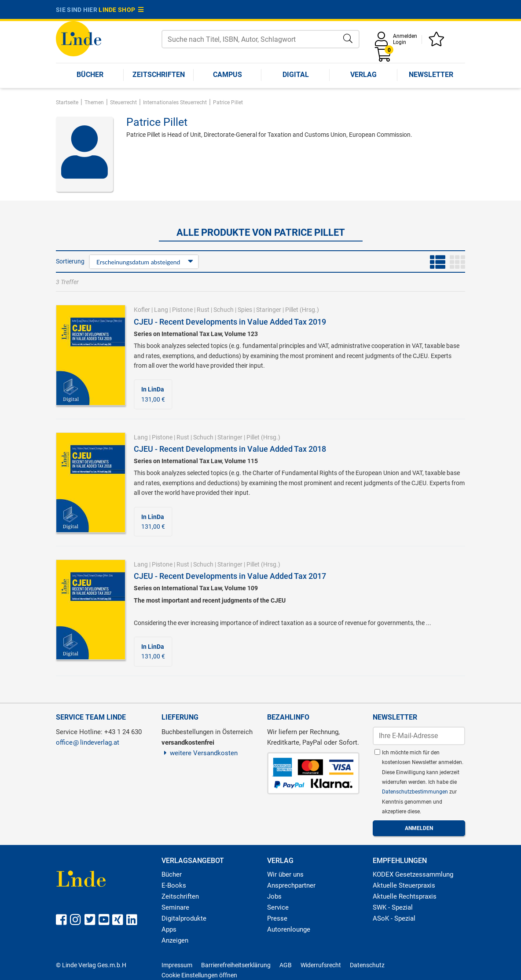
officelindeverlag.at (88, 742)
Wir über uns (285, 874)
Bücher (90, 75)
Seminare (175, 907)
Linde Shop (121, 10)
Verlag (363, 75)
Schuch (224, 310)
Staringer (269, 310)
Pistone (182, 310)
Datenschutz (367, 965)
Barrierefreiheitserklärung (236, 965)
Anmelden (405, 36)
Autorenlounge (289, 929)
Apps (169, 929)
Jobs (274, 896)
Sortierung (70, 261)
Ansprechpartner (291, 885)
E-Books (174, 885)
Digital (296, 75)
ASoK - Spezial (394, 918)
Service (278, 907)
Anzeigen (175, 940)
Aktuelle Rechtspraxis (405, 896)
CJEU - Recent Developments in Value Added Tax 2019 (230, 322)
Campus (227, 75)
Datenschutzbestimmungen (416, 792)
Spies (245, 310)
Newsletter (431, 75)
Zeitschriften (159, 75)
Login (400, 42)
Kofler (142, 310)
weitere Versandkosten (200, 753)
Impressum (177, 965)
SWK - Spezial (393, 907)
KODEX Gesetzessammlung (413, 874)
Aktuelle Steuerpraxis (404, 885)
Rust (203, 310)
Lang (161, 310)
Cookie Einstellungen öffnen (199, 975)
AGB (286, 965)
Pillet (292, 310)
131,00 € (153, 394)
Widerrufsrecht (321, 965)
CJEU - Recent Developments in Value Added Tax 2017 (230, 576)
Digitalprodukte (184, 918)
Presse (277, 918)
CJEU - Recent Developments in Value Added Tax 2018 (230, 449)
